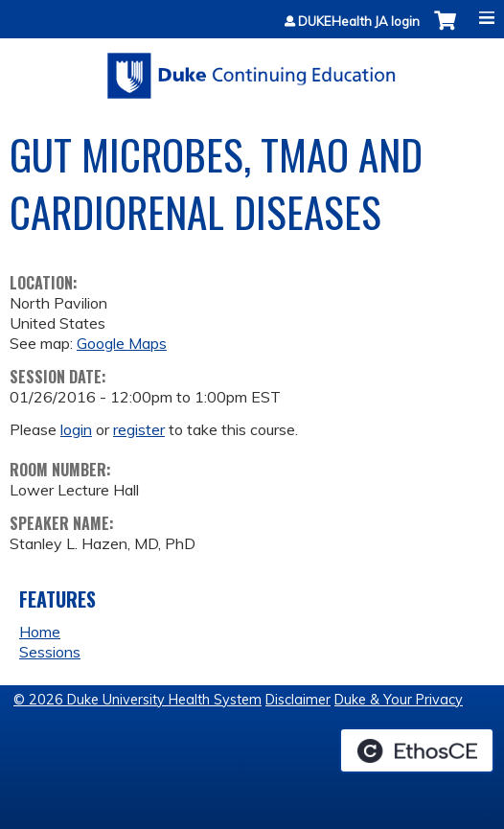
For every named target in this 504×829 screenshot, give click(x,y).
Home (40, 632)
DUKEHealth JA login (359, 22)
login (76, 429)
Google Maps (122, 343)
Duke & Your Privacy (399, 700)
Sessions (50, 652)
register (139, 429)
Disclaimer (298, 700)
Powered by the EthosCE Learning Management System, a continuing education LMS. (417, 750)
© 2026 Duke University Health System (137, 700)
